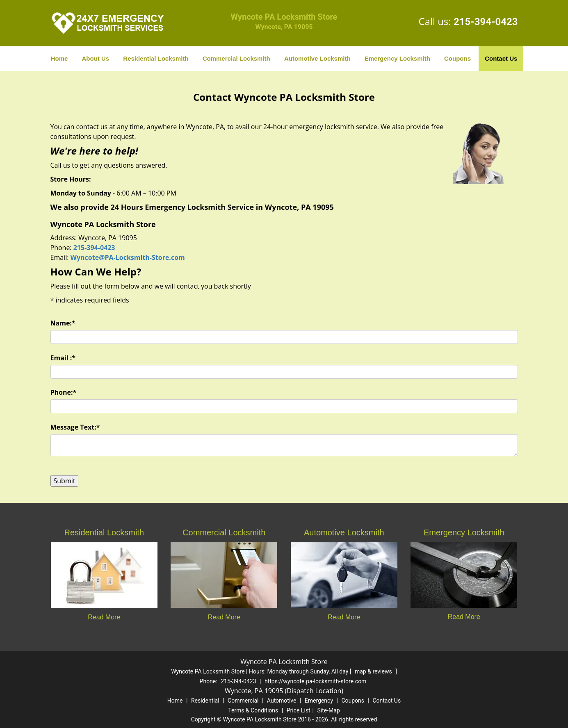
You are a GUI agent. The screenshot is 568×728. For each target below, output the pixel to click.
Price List (299, 710)
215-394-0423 (486, 22)
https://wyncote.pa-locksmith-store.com (315, 681)
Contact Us (501, 58)
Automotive (282, 701)
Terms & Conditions (253, 710)
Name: (63, 323)
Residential (205, 701)
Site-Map (329, 710)
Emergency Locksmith (397, 58)
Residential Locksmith (156, 58)
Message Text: (75, 427)
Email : (63, 358)
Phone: (64, 392)
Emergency (319, 701)
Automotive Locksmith (317, 58)
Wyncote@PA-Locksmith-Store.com (128, 257)
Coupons (457, 58)
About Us (96, 58)
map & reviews (374, 671)
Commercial (243, 701)
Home (59, 58)
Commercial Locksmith (236, 58)
